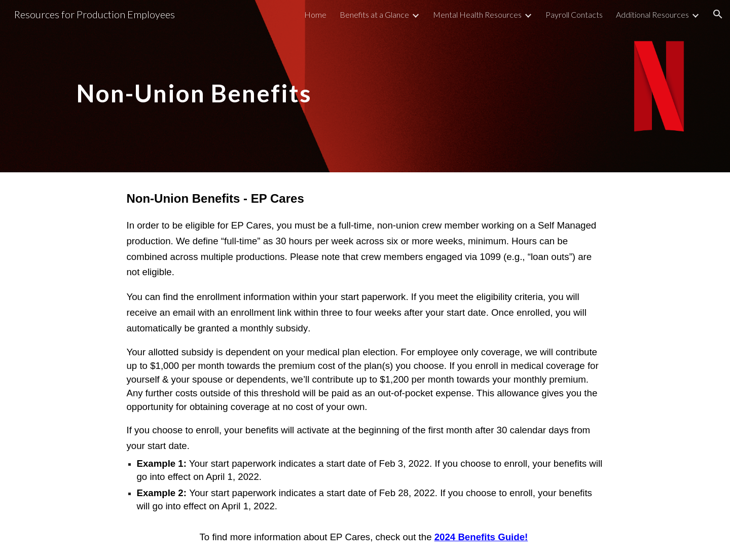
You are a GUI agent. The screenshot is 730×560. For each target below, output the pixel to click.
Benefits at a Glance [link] (374, 14)
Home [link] (315, 14)
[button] (718, 14)
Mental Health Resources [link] (477, 14)
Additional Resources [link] (652, 14)
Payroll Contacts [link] (574, 14)
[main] (215, 86)
